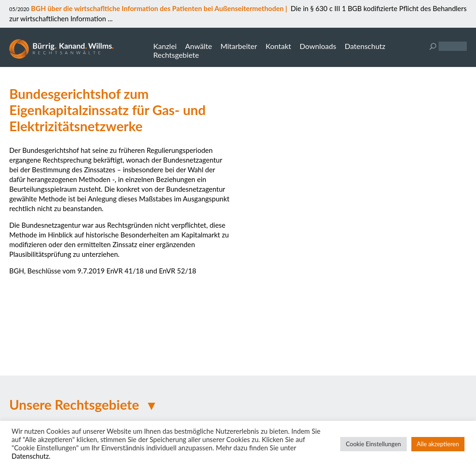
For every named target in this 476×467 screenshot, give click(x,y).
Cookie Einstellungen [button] (374, 444)
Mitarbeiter (238, 46)
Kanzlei (165, 46)
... (109, 18)
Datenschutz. (31, 456)
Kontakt (278, 46)
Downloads (318, 46)
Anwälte (199, 46)
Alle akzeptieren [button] (438, 444)
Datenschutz (365, 46)
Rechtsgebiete (176, 55)
